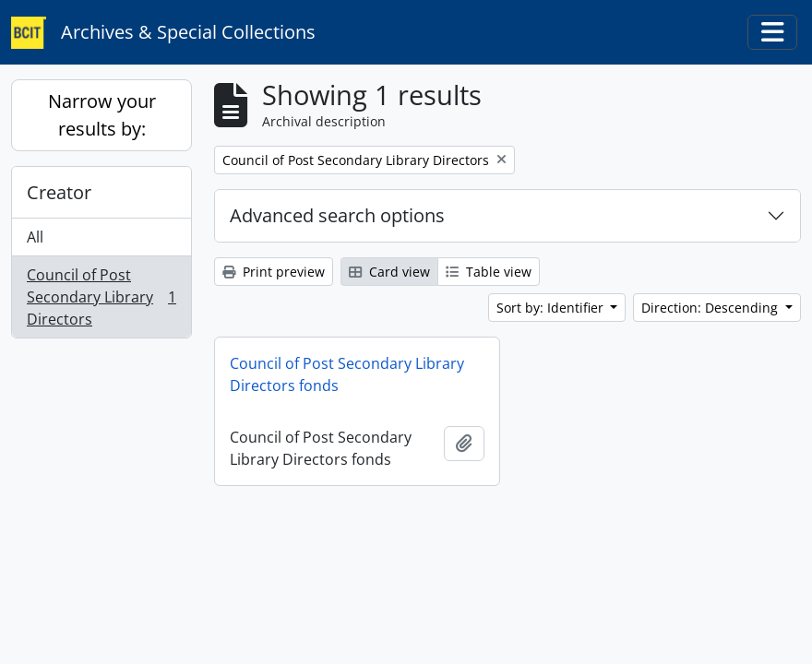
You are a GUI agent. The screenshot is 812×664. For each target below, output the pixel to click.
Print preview (274, 272)
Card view (389, 272)
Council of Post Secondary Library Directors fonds (347, 374)
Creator (59, 192)
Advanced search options (337, 215)
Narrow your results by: (102, 115)
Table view (489, 272)
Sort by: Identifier (552, 308)
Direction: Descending (711, 308)
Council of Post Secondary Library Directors (101, 297)
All (35, 237)
